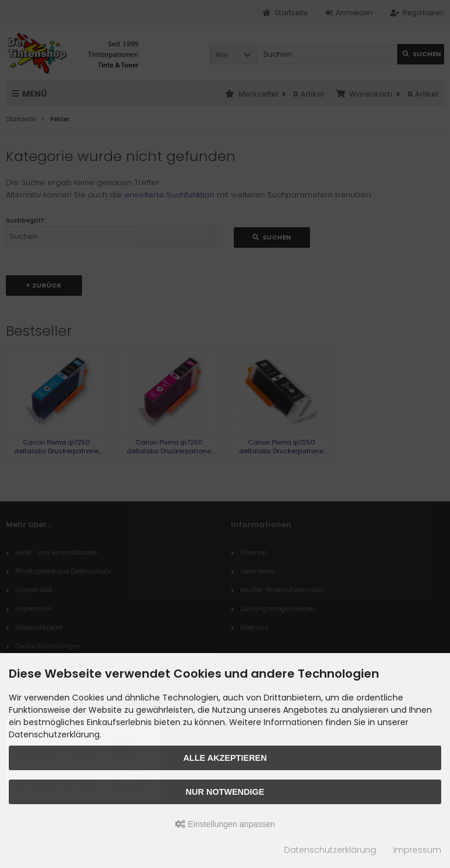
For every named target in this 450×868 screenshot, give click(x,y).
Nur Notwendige (225, 792)
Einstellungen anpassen (225, 824)
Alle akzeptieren (225, 758)
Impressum (417, 850)
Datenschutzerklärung (330, 850)
